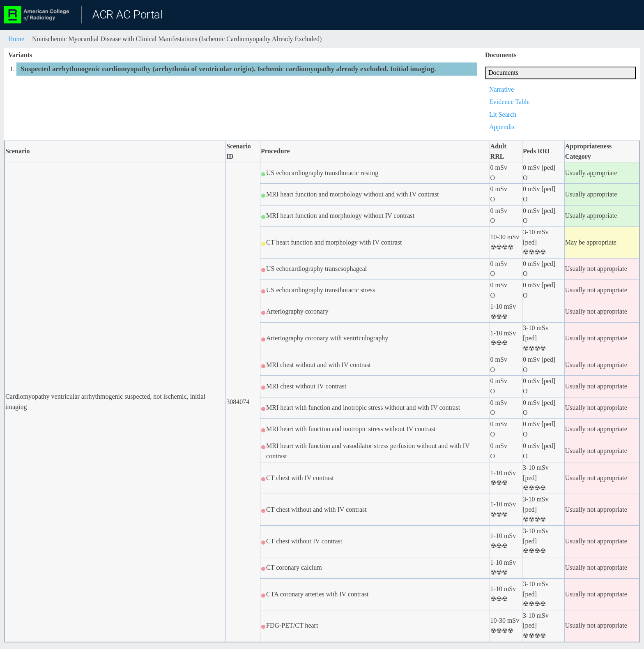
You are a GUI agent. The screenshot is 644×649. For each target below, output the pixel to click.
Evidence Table (509, 102)
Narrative (501, 89)
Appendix (502, 127)
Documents (503, 73)
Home (16, 39)
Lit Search (503, 114)
